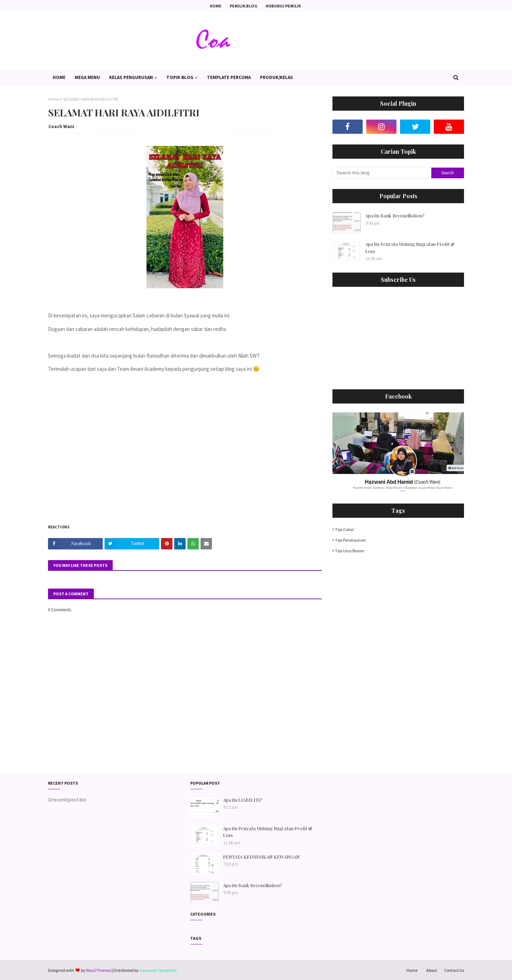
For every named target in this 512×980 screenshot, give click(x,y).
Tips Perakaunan (350, 540)
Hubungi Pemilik (283, 6)
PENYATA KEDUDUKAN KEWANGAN (261, 857)
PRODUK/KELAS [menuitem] (276, 77)
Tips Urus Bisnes (350, 551)
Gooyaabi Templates (158, 970)
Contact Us (454, 970)
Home (216, 6)
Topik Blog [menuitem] (180, 77)
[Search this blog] (382, 173)
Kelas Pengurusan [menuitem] (131, 77)
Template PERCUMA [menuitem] (229, 77)
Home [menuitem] (59, 77)
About (432, 970)
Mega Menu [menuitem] (87, 77)
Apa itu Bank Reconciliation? (395, 215)
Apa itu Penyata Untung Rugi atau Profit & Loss (410, 247)
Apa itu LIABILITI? (243, 800)
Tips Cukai (344, 529)
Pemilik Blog (244, 6)
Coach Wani (61, 127)
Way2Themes (98, 970)
